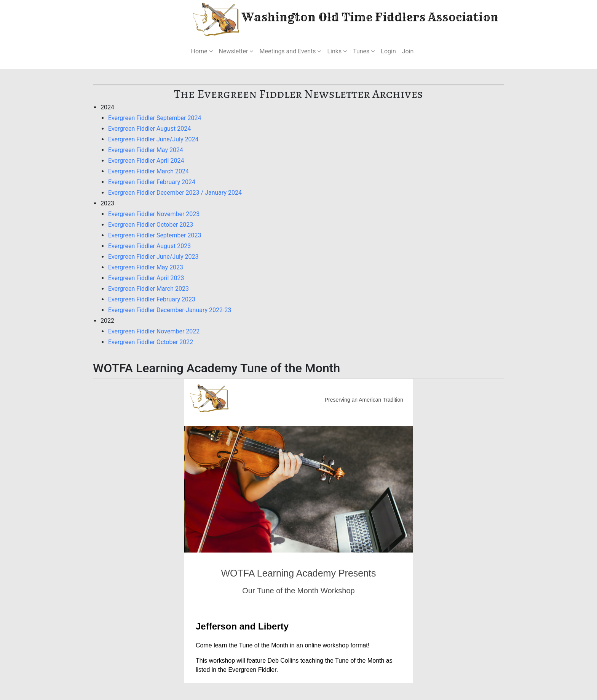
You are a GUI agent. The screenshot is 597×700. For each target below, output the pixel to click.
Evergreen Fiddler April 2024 (146, 161)
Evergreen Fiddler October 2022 (151, 342)
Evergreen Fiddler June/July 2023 (153, 257)
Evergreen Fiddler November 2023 (154, 214)
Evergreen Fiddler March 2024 (148, 171)
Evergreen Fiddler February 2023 (152, 299)
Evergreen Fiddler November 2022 (154, 331)
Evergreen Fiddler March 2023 (148, 289)
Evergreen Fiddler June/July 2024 (153, 139)
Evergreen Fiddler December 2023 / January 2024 (175, 193)
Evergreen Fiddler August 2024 (149, 129)
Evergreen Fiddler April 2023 (146, 278)
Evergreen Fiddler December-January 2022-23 (170, 310)
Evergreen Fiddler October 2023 (151, 225)
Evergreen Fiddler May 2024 (146, 150)
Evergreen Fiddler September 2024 (155, 118)
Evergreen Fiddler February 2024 (152, 182)
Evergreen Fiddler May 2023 (146, 267)
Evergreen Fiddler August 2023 (149, 246)
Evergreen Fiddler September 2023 (155, 235)
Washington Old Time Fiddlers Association (323, 18)
